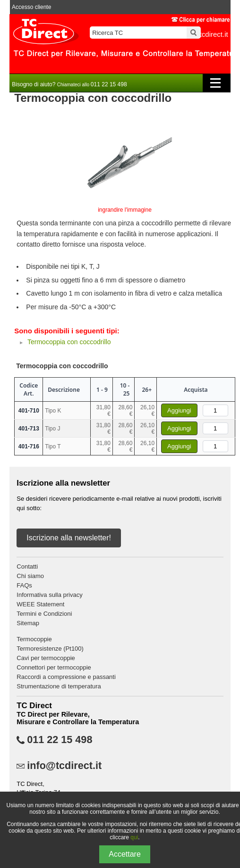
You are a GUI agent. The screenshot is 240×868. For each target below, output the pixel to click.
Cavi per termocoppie (46, 658)
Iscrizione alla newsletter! (69, 538)
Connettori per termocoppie (54, 667)
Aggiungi (179, 410)
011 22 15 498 (60, 740)
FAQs (24, 585)
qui (134, 837)
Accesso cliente (31, 7)
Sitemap (28, 623)
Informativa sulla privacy (49, 595)
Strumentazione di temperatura (59, 686)
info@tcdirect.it (64, 766)
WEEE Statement (40, 604)
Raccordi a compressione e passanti (66, 677)
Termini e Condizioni (44, 614)
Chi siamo (30, 576)
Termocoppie (34, 639)
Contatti (27, 566)
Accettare (125, 854)
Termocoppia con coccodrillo (69, 342)
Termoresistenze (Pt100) (50, 649)
